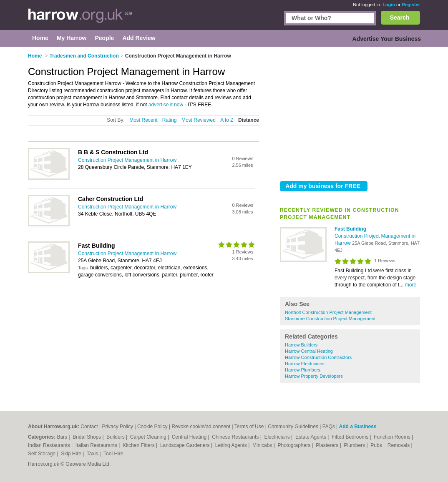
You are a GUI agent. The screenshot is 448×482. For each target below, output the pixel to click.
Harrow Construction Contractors (318, 357)
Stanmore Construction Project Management (330, 319)
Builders (116, 437)
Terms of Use (249, 427)
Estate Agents (311, 437)
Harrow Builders (301, 345)
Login (389, 5)
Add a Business (358, 427)
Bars (63, 437)
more (411, 285)
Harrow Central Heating (309, 351)
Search (400, 18)
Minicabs (263, 445)
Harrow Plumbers (303, 370)
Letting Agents (232, 445)
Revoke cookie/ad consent (201, 427)
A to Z (227, 120)
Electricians (278, 437)
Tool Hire (113, 454)
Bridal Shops (87, 437)
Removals (399, 445)
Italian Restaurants (97, 445)
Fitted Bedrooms (351, 437)
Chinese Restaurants (236, 437)
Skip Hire (72, 454)
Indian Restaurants (50, 445)
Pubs (377, 445)
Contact (89, 427)
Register (411, 5)
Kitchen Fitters (139, 445)
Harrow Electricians (305, 364)
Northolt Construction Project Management (328, 312)
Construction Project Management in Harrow (127, 160)
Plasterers (328, 445)
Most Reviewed (199, 120)
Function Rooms (393, 437)
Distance (249, 120)
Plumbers (355, 445)
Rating (170, 120)
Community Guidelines (293, 427)
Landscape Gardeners (186, 445)
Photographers (294, 445)
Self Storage (42, 454)
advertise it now (166, 105)
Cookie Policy (152, 427)
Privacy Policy (117, 427)
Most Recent (143, 120)
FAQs (329, 427)
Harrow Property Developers (314, 376)
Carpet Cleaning (149, 437)
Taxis (93, 454)
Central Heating (190, 437)
